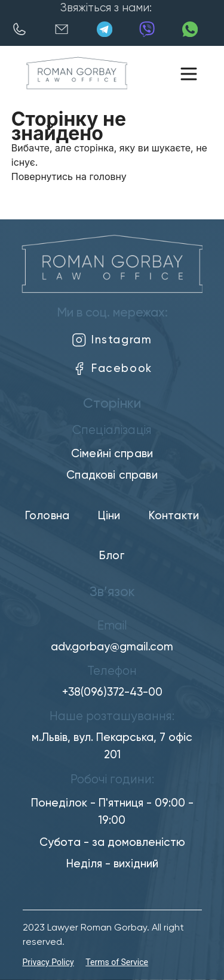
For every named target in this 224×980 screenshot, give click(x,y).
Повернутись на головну (69, 176)
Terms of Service (117, 962)
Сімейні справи (112, 454)
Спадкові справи (112, 475)
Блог (112, 556)
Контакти (174, 516)
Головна (47, 516)
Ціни (109, 516)
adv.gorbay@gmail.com (112, 647)
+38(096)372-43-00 (112, 692)
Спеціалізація (112, 431)
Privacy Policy (48, 962)
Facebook (112, 369)
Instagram (112, 340)
